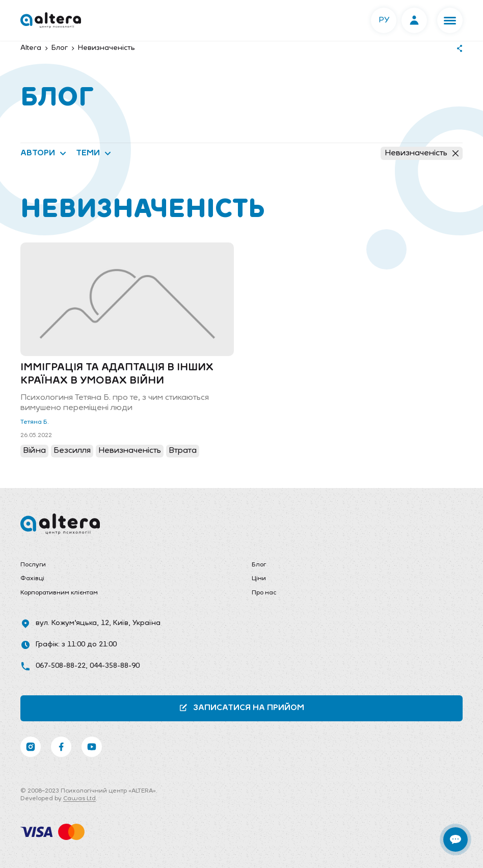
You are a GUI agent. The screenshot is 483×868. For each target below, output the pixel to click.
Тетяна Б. (35, 422)
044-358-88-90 (115, 666)
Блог (259, 565)
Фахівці (32, 579)
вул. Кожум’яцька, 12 (72, 623)
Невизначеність (422, 153)
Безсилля (72, 451)
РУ (384, 20)
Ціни (259, 579)
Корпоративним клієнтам (59, 593)
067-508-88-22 (61, 666)
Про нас (264, 593)
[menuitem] (126, 565)
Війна (34, 451)
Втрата (183, 451)
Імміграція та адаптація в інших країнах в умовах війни (117, 374)
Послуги (33, 565)
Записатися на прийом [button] (242, 708)
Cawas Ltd (79, 799)
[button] (450, 20)
